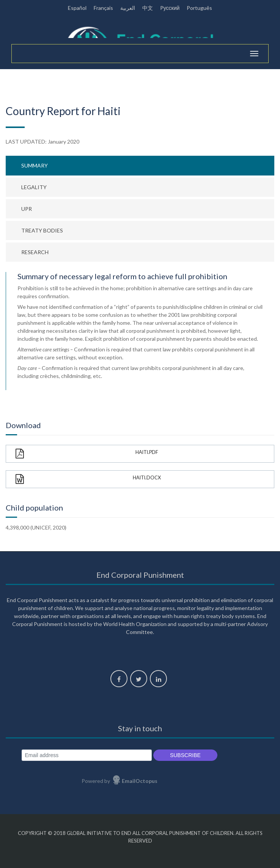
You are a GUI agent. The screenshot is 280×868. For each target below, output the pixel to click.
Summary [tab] (35, 165)
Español (77, 8)
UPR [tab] (27, 209)
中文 (148, 8)
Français (103, 8)
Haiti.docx (88, 479)
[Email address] (87, 755)
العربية (128, 8)
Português (199, 8)
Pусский (170, 8)
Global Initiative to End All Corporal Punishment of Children (150, 833)
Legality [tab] (34, 187)
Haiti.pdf (87, 454)
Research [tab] (35, 252)
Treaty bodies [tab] (42, 230)
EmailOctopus (140, 781)
